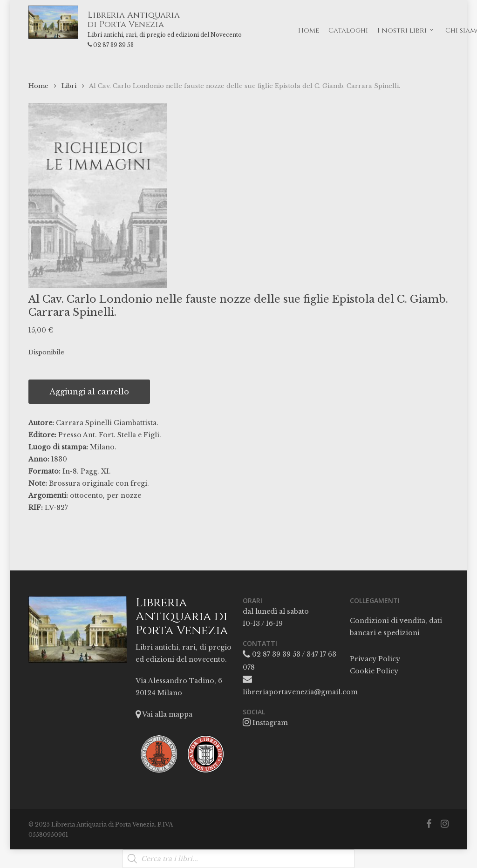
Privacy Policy (375, 659)
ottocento (86, 495)
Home (38, 86)
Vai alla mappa (164, 714)
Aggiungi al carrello (89, 392)
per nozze (124, 495)
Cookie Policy (374, 671)
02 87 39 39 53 (126, 45)
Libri (69, 86)
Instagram (265, 723)
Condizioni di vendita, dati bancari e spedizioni (396, 627)
